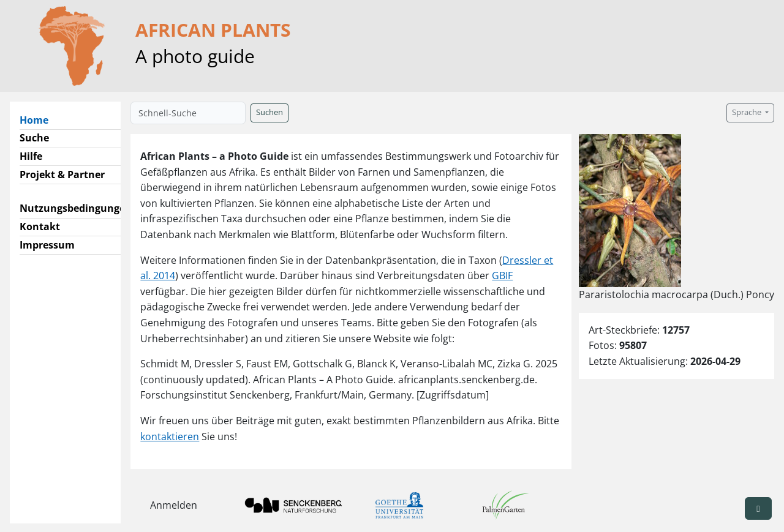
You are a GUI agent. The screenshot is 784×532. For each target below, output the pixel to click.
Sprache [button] (748, 112)
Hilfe (31, 156)
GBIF (502, 275)
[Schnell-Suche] (188, 113)
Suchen (269, 112)
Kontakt (40, 227)
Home (39, 119)
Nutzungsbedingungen (76, 208)
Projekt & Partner (62, 174)
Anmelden (174, 505)
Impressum (47, 245)
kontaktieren (170, 436)
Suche (34, 138)
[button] (758, 508)
